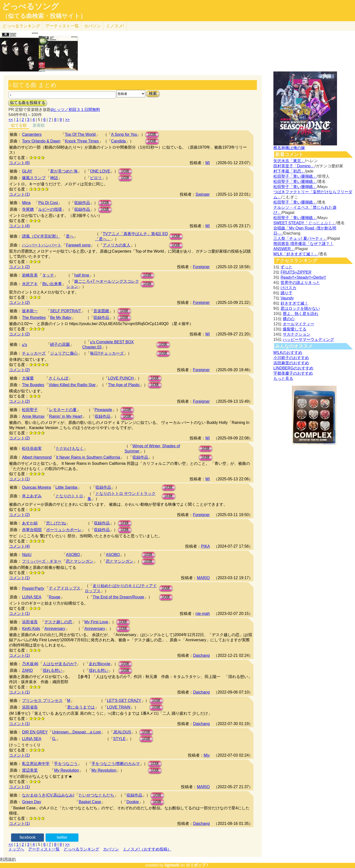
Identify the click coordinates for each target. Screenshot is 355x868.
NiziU (27, 555)
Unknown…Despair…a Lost (76, 732)
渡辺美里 (30, 770)
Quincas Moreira (36, 487)
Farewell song (78, 245)
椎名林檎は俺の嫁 (289, 148)
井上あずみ (32, 496)
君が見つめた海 (64, 171)
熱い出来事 (52, 284)
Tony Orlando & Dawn (41, 141)
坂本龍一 (30, 311)
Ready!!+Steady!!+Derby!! (303, 277)
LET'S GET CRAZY (124, 701)
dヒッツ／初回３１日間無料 (75, 110)
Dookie (133, 802)
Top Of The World (80, 134)
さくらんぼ (58, 378)
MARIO (203, 578)
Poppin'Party (33, 588)
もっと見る (283, 378)
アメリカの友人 (117, 245)
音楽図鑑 (101, 311)
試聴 (152, 134)
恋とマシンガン (80, 561)
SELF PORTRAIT (65, 311)
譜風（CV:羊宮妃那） (41, 236)
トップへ (16, 849)
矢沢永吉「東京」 (289, 161)
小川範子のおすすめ (291, 358)
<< (11, 120)
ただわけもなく (70, 448)
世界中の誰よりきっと (300, 283)
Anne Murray (33, 416)
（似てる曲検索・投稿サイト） (44, 16)
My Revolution (66, 770)
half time (82, 275)
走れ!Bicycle (99, 664)
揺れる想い (53, 670)
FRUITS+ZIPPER (296, 272)
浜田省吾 (30, 622)
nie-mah (203, 614)
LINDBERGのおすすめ (293, 368)
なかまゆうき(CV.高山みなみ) (48, 795)
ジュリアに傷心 (64, 353)
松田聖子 (30, 410)
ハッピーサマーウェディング (308, 339)
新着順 (39, 125)
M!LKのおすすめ (288, 353)
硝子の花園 (60, 344)
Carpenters (32, 134)
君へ (70, 236)
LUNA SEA (32, 597)
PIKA (205, 546)
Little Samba (66, 487)
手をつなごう (66, 764)
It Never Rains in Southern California (88, 457)
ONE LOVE (100, 171)
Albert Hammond (37, 457)
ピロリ (96, 178)
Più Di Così (48, 203)
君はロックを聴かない (300, 308)
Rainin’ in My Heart (66, 416)
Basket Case (90, 802)
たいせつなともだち (96, 795)
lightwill (172, 865)
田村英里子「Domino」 (294, 166)
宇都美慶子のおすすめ (293, 373)
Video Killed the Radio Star (72, 385)
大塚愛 (28, 378)
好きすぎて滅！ (294, 303)
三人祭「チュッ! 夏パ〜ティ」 (300, 238)
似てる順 (19, 125)
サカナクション (297, 334)
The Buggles (33, 385)
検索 (153, 94)
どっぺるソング (30, 6)
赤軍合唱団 (32, 530)
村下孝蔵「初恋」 (289, 171)
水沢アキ (30, 284)
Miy (207, 755)
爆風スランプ (34, 178)
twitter (62, 837)
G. (54, 739)
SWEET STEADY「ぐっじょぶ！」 (305, 223)
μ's (24, 345)
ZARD (27, 670)
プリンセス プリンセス (42, 701)
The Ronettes (34, 318)
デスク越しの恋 (58, 622)
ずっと (286, 267)
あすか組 (30, 523)
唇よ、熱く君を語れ (301, 314)
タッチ (48, 275)
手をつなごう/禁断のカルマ (116, 764)
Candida (119, 141)
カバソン (92, 26)
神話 (54, 178)
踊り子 (286, 293)
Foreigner (201, 267)
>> (67, 120)
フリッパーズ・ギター (42, 561)
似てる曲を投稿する (28, 103)
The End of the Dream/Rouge (118, 597)
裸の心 (289, 319)
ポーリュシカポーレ (64, 530)
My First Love (96, 622)
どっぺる (21, 26)
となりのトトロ (69, 496)
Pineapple (103, 410)
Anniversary (55, 629)
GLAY (27, 171)
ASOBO (73, 555)
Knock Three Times (82, 141)
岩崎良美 (30, 275)
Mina (26, 203)
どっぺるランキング (81, 849)
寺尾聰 (28, 209)
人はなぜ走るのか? (60, 664)
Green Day (31, 802)
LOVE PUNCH (121, 378)
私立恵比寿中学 (36, 764)
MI (208, 163)
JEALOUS (122, 732)
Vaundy (287, 298)
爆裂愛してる (295, 329)
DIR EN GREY (35, 732)
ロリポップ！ (198, 865)
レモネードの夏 (63, 410)
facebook (27, 837)
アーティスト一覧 (44, 849)
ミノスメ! (115, 26)
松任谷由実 (32, 448)
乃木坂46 (30, 664)
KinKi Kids (31, 629)
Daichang (201, 655)
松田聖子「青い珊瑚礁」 (295, 176)
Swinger (203, 194)
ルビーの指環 (50, 209)
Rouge (55, 597)
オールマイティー (299, 324)
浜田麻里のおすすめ (291, 363)
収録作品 (82, 203)
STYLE (119, 739)
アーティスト (62, 26)
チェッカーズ (34, 353)
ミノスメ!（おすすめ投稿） (147, 849)
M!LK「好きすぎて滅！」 (296, 254)
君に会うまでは (81, 707)
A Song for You (124, 134)
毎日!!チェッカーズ (107, 353)
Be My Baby (61, 318)
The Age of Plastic (124, 385)
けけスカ (288, 288)
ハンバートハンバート (42, 245)
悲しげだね (56, 523)
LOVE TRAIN (119, 707)
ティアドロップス (65, 588)
